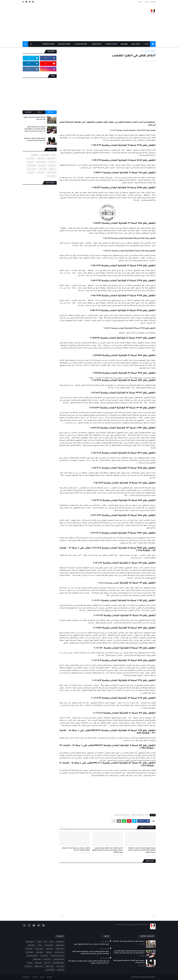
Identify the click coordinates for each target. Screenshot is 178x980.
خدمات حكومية (51, 159)
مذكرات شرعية (32, 169)
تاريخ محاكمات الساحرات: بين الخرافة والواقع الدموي (92, 944)
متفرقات (30, 963)
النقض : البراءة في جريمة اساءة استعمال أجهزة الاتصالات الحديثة (76, 849)
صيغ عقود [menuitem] (124, 44)
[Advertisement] (64, 22)
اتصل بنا (140, 2)
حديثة (40, 112)
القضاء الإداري (45, 155)
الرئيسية (153, 2)
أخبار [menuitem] (147, 44)
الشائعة (51, 112)
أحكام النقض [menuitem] (97, 44)
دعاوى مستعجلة (41, 162)
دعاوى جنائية (41, 159)
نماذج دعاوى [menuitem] (136, 44)
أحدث (153, 917)
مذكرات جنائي (43, 169)
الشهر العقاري (60, 945)
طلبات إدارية (29, 952)
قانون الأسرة (52, 166)
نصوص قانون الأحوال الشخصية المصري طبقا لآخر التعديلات (35, 139)
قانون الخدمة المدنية (32, 956)
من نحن (147, 2)
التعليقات (28, 112)
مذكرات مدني (41, 173)
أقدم (62, 917)
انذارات (40, 945)
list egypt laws (60, 942)
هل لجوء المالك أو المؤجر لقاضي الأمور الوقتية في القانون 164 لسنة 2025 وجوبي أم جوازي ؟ (89, 962)
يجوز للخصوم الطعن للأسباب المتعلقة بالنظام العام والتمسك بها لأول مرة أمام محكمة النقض (142, 850)
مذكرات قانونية (51, 173)
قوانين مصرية (32, 166)
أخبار (45, 942)
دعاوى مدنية (52, 162)
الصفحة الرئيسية (150, 51)
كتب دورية (47, 963)
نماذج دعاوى (31, 173)
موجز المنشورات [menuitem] (81, 44)
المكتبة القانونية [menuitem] (48, 44)
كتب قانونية (52, 169)
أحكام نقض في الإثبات (137, 815)
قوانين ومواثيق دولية (59, 963)
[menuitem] (153, 44)
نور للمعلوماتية (138, 977)
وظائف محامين (51, 176)
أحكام (142, 51)
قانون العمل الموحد (59, 959)
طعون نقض (39, 952)
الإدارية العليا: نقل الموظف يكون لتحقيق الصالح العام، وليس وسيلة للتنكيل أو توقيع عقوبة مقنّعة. (108, 850)
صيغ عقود (31, 162)
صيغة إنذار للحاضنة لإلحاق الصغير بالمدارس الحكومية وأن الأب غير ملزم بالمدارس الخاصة (35, 129)
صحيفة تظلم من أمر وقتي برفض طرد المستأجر (35, 118)
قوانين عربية (42, 166)
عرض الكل (62, 827)
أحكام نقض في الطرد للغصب (122, 815)
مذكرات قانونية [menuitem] (112, 44)
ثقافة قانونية (35, 155)
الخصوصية (26, 977)
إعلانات (39, 942)
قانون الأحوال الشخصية (57, 956)
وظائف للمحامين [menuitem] (64, 44)
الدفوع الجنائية (30, 942)
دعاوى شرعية (31, 159)
